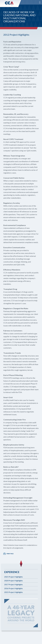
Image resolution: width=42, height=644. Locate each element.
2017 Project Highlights (13, 584)
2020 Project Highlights (13, 581)
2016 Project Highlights (13, 588)
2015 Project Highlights (13, 592)
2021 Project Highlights (13, 577)
